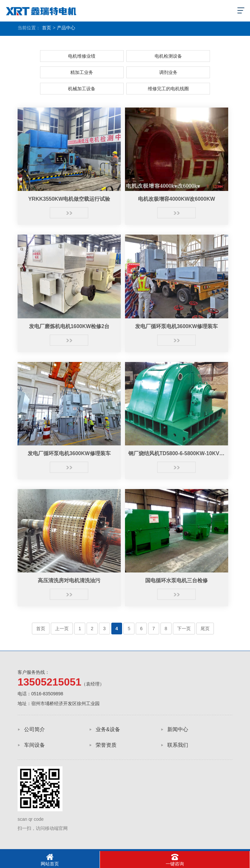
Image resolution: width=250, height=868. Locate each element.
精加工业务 (82, 72)
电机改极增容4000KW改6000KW (177, 199)
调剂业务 (168, 72)
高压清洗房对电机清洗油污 (69, 580)
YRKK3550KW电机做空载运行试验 (69, 199)
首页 (47, 28)
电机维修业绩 (82, 56)
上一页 (62, 629)
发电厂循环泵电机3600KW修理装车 (176, 326)
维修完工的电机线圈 (168, 89)
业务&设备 (108, 729)
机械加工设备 (82, 89)
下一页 (184, 629)
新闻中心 (178, 729)
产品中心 (66, 28)
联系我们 (178, 745)
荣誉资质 (106, 745)
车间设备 (35, 745)
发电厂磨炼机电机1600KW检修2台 (69, 326)
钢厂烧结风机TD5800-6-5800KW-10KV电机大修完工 (177, 453)
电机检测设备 (168, 56)
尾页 (205, 629)
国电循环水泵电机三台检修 (176, 580)
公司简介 (35, 729)
